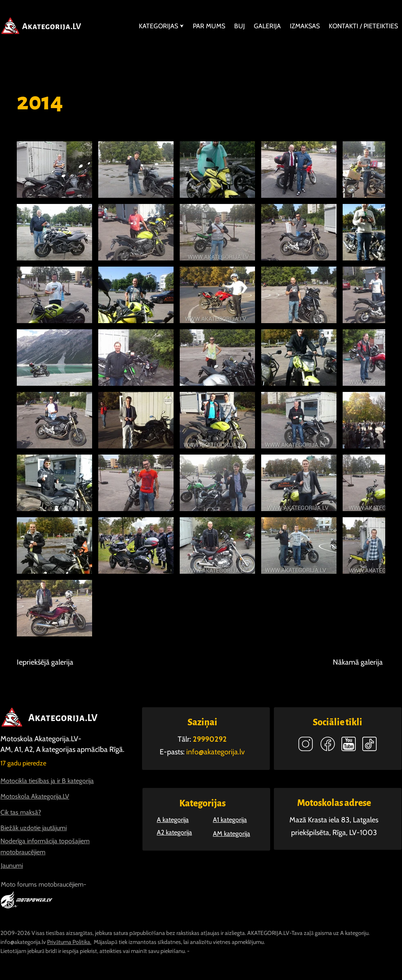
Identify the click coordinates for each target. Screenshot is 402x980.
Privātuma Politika (69, 942)
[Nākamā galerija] (359, 662)
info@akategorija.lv (23, 942)
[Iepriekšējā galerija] (46, 662)
